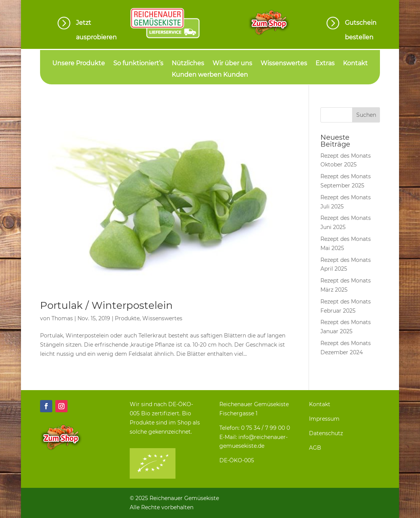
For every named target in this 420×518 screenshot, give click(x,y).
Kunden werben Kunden (210, 75)
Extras (325, 64)
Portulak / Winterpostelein (106, 305)
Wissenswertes (284, 64)
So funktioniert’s (138, 64)
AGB (315, 448)
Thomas (62, 318)
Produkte (127, 318)
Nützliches (188, 64)
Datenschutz (326, 433)
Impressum (324, 419)
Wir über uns (232, 64)
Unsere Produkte (79, 64)
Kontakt (355, 64)
